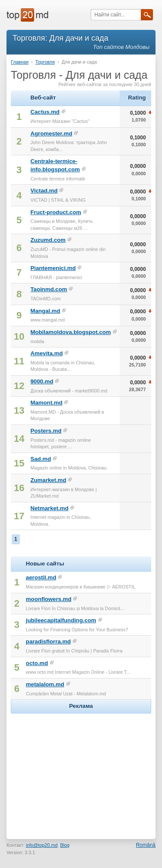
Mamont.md (46, 403)
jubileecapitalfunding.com (61, 620)
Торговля (45, 62)
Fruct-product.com (56, 212)
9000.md (42, 381)
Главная (20, 62)
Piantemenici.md (53, 268)
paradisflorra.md (48, 641)
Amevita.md (46, 353)
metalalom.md (45, 684)
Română (146, 845)
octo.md (37, 663)
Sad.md (41, 459)
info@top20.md (42, 845)
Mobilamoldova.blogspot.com (70, 332)
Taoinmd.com (49, 289)
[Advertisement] (81, 770)
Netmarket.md (49, 508)
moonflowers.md (49, 599)
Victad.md (44, 191)
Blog (65, 845)
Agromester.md (51, 133)
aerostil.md (41, 577)
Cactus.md (45, 112)
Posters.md (46, 431)
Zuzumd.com (48, 240)
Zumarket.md (48, 480)
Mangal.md (45, 311)
